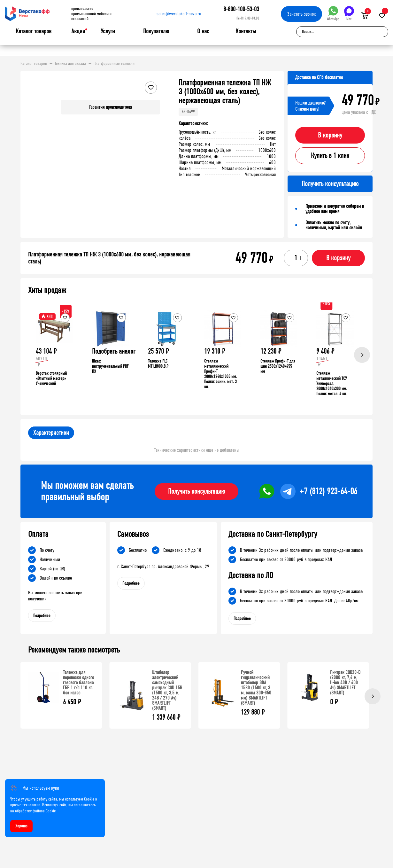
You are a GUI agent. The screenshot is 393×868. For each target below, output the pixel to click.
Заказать (301, 14)
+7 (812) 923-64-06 (328, 491)
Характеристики (51, 433)
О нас (203, 31)
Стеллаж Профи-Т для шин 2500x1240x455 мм (278, 366)
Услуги (108, 31)
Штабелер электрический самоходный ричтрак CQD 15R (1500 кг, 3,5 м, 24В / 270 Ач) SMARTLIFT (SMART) (167, 690)
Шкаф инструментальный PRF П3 (110, 366)
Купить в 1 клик (330, 156)
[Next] (362, 355)
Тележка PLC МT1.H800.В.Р (158, 364)
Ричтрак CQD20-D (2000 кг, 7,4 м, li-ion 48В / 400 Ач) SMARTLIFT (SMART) (345, 682)
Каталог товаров (34, 31)
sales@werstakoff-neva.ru (179, 14)
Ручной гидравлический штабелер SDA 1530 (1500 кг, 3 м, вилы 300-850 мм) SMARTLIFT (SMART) (256, 688)
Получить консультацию (196, 491)
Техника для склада (70, 64)
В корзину (330, 135)
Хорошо (21, 826)
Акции (78, 31)
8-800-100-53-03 (241, 9)
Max (349, 14)
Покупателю (156, 31)
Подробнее (42, 616)
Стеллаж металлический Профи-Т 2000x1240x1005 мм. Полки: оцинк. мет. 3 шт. (220, 374)
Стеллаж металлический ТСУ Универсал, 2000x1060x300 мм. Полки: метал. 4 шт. (332, 383)
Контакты (246, 31)
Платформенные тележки (114, 64)
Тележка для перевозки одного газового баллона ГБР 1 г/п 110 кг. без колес (78, 682)
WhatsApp (333, 14)
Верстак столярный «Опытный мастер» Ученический (51, 378)
